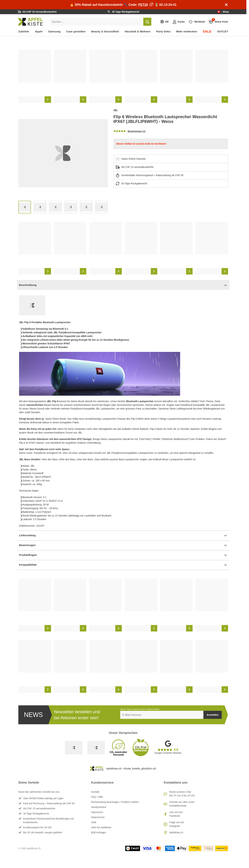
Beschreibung (123, 285)
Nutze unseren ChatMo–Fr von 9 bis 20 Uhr (182, 794)
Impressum (97, 812)
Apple (39, 31)
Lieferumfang (123, 536)
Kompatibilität (123, 565)
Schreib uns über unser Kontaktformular (182, 804)
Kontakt (95, 792)
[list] (123, 76)
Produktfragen (123, 555)
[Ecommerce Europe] (96, 748)
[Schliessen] (226, 5)
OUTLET (223, 31)
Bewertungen (123, 545)
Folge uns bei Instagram (177, 824)
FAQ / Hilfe (97, 797)
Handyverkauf (99, 807)
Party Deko (163, 31)
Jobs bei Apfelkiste (101, 827)
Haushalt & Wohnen (138, 31)
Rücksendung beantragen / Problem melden (115, 802)
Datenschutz (98, 817)
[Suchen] (147, 22)
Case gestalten (76, 31)
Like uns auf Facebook (176, 814)
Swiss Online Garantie (134, 159)
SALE (207, 32)
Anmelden (213, 715)
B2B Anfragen (99, 832)
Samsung (54, 31)
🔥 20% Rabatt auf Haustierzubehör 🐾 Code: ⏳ (123, 5)
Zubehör (24, 31)
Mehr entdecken (187, 31)
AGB (94, 822)
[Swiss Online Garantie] (74, 748)
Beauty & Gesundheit (105, 31)
